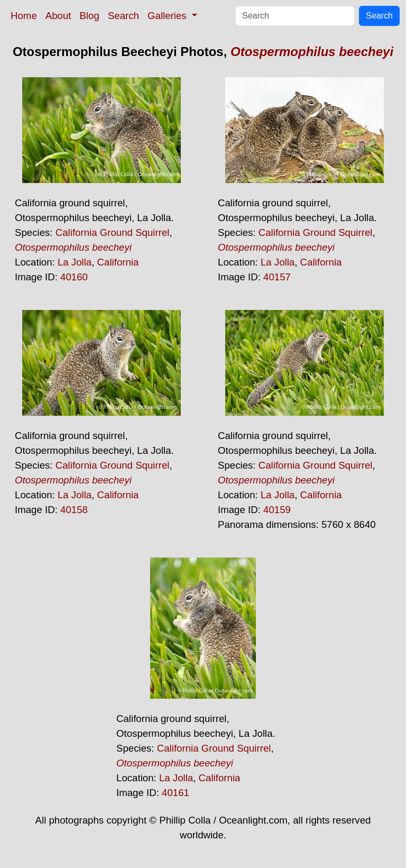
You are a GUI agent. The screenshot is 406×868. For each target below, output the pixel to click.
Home (24, 16)
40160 (74, 277)
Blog (90, 16)
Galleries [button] (168, 16)
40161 (176, 793)
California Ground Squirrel (113, 232)
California (118, 262)
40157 (277, 277)
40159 (277, 510)
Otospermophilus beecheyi (312, 52)
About (58, 16)
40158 (74, 510)
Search (123, 16)
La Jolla (75, 262)
